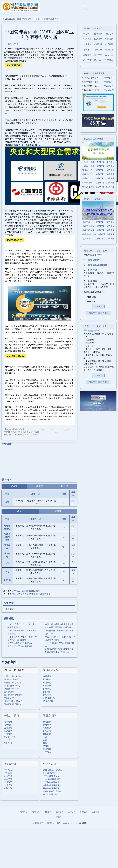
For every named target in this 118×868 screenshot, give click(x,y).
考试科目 (109, 44)
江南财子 (38, 823)
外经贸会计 (87, 174)
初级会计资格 (51, 670)
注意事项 (98, 55)
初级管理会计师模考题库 (98, 313)
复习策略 (98, 60)
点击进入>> (109, 78)
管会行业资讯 (50, 19)
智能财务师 (9, 698)
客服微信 (50, 823)
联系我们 (59, 817)
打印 (10, 43)
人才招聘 (71, 812)
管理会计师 (87, 178)
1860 (64, 502)
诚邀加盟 (95, 812)
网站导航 (35, 812)
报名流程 (87, 39)
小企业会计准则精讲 (52, 779)
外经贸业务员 (88, 226)
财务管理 (8, 743)
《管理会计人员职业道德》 (98, 265)
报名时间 (98, 34)
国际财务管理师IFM (13, 704)
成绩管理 (109, 49)
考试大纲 (98, 49)
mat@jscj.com (68, 823)
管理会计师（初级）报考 (95, 251)
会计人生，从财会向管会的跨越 (26, 591)
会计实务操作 (51, 764)
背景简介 (87, 34)
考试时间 (98, 44)
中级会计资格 (11, 715)
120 (64, 527)
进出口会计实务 (50, 794)
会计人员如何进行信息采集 (20, 643)
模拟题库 (47, 692)
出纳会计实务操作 (51, 776)
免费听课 (100, 162)
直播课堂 (47, 676)
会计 (45, 737)
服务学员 (8, 788)
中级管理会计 (88, 182)
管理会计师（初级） (32, 19)
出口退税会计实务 (51, 782)
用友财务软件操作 (51, 788)
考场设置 (87, 44)
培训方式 (87, 60)
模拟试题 (8, 785)
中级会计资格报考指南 (94, 73)
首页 (19, 19)
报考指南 (47, 679)
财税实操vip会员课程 (53, 770)
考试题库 (109, 60)
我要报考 (98, 306)
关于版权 (59, 812)
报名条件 (109, 34)
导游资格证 (87, 238)
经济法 (7, 740)
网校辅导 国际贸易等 (94, 199)
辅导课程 (47, 689)
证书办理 (109, 55)
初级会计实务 (49, 698)
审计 (45, 740)
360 (64, 572)
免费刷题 (110, 162)
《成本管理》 (92, 281)
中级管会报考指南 (12, 686)
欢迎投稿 (47, 812)
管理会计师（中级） (13, 682)
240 (64, 563)
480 (64, 580)
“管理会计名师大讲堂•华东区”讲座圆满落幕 (31, 594)
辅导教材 (47, 695)
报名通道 (98, 39)
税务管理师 (9, 692)
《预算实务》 (92, 270)
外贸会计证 (10, 764)
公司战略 (47, 752)
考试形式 (109, 39)
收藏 (16, 43)
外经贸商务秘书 (89, 234)
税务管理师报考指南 (13, 695)
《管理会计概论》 (94, 260)
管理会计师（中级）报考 (95, 326)
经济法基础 (48, 701)
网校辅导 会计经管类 (94, 139)
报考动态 (47, 682)
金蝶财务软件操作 (51, 785)
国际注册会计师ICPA (13, 701)
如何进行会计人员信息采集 (20, 646)
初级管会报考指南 (12, 679)
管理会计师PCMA (12, 689)
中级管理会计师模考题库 (98, 382)
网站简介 (23, 812)
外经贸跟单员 (88, 230)
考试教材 (87, 49)
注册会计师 (49, 715)
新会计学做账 (49, 773)
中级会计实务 (10, 737)
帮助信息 (83, 812)
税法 (45, 743)
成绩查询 (47, 686)
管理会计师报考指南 (93, 28)
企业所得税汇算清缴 (52, 791)
